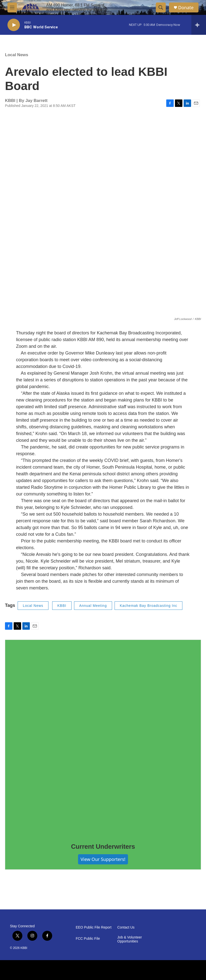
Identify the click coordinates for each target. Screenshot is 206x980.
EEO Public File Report (94, 927)
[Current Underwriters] (103, 738)
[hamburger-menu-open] (12, 7)
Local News (17, 55)
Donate (186, 8)
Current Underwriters (103, 846)
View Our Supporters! (103, 859)
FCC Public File (88, 939)
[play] (14, 25)
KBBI (62, 606)
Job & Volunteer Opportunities (130, 939)
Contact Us (126, 927)
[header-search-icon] (161, 7)
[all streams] (199, 25)
